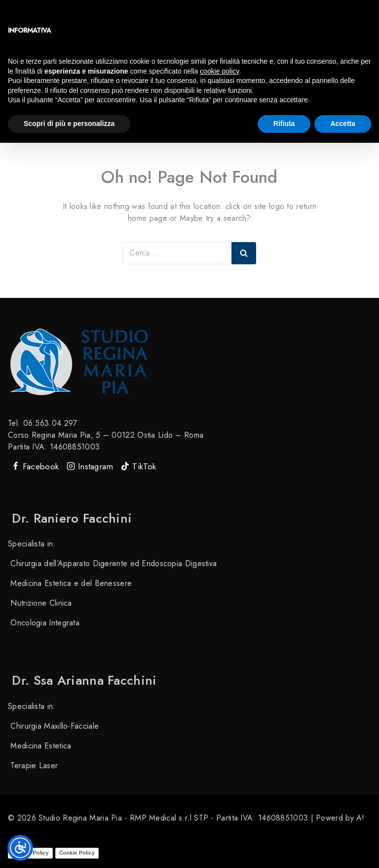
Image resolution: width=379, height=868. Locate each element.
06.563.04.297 (50, 423)
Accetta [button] (343, 124)
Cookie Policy (77, 852)
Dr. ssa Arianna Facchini (82, 680)
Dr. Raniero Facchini (70, 518)
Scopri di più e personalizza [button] (69, 124)
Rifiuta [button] (284, 124)
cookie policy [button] (219, 71)
